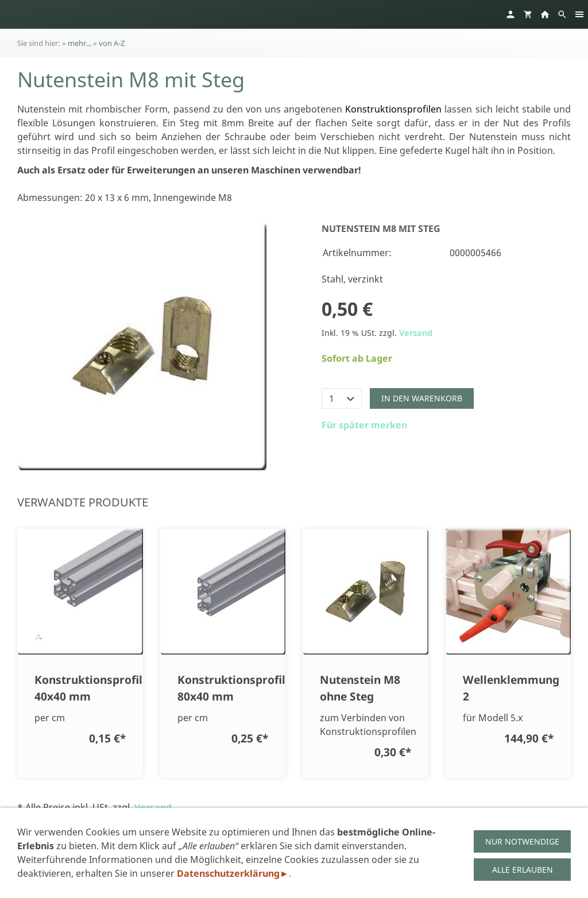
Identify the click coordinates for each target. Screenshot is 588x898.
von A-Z (112, 43)
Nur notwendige (522, 841)
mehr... (80, 43)
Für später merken (364, 425)
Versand (416, 333)
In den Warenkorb (422, 398)
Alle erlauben (523, 870)
